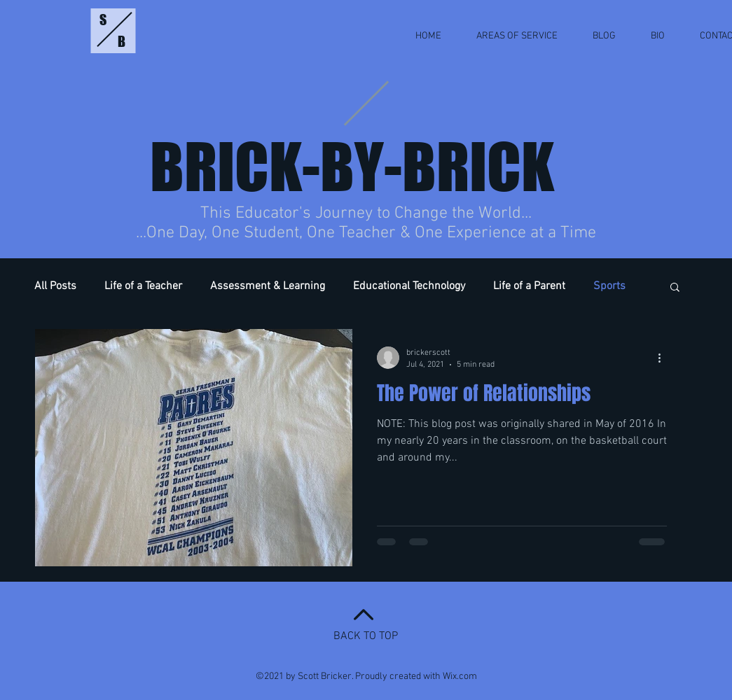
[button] (675, 288)
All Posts (55, 286)
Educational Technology (409, 286)
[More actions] (665, 358)
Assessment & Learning (268, 286)
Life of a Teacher (143, 286)
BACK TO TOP (366, 636)
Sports (609, 286)
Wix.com (460, 677)
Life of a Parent (529, 286)
